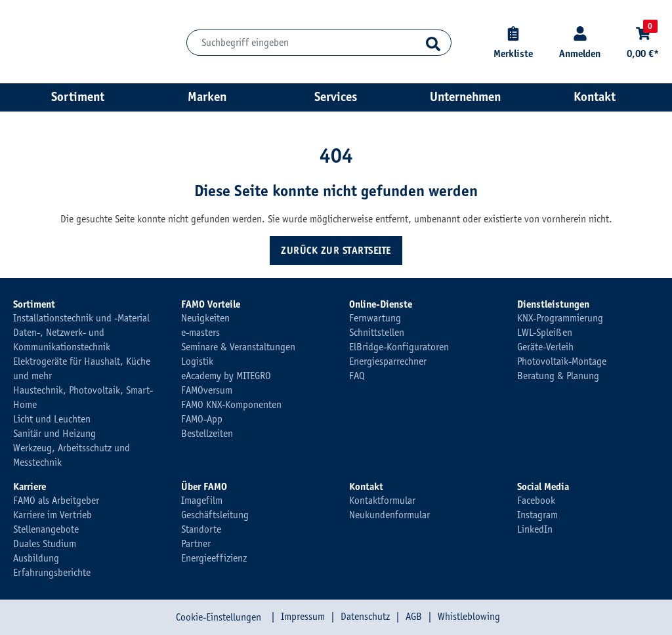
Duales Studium (45, 544)
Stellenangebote (46, 529)
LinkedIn (535, 529)
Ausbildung (36, 558)
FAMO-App (202, 419)
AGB (414, 617)
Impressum (303, 617)
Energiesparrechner (388, 361)
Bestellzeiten (207, 434)
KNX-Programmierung (560, 318)
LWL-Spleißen (545, 333)
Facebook (536, 501)
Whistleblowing (469, 617)
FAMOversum (207, 390)
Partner (196, 544)
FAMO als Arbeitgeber (56, 501)
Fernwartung (375, 318)
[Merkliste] (513, 43)
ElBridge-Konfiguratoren (399, 347)
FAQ (357, 376)
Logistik (197, 361)
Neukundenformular (389, 515)
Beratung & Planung (558, 376)
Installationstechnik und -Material (81, 318)
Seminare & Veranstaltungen (238, 347)
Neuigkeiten (205, 318)
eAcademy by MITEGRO (226, 376)
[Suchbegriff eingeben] (319, 43)
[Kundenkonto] (580, 43)
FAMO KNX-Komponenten (231, 405)
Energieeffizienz (214, 558)
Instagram (537, 515)
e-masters (200, 333)
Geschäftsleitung (215, 515)
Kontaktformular (382, 501)
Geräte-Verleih (545, 347)
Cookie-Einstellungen (219, 617)
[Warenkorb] (643, 43)
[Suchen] (433, 43)
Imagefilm (202, 501)
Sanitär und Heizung (54, 434)
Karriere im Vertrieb (52, 515)
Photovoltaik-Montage (562, 361)
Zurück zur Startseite (336, 251)
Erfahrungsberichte (52, 573)
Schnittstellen (377, 333)
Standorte (201, 529)
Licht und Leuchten (52, 419)
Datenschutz (365, 617)
